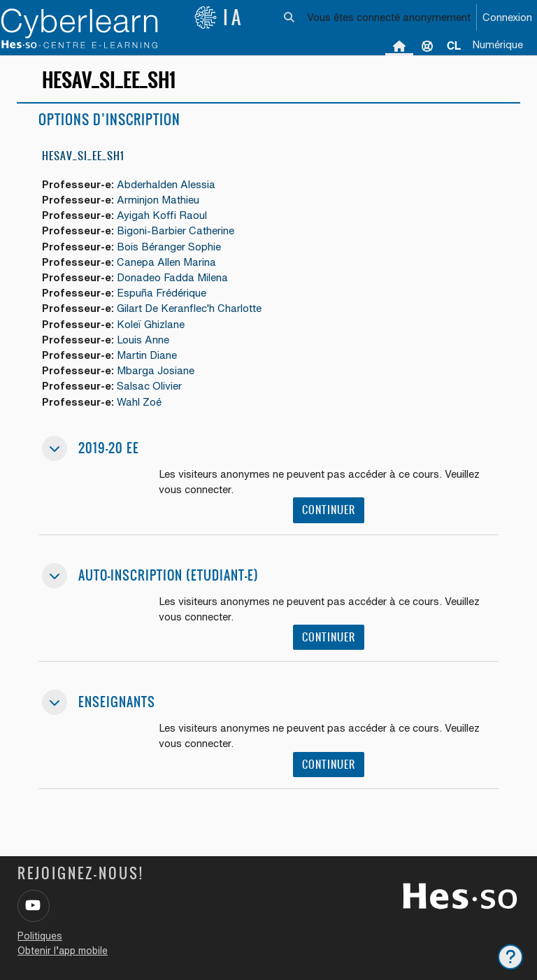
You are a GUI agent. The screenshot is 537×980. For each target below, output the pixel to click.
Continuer (329, 510)
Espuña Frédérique (162, 293)
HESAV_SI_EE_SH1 (83, 156)
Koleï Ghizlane (151, 324)
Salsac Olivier (149, 386)
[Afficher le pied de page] (510, 957)
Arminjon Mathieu (158, 200)
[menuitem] (454, 45)
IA (219, 17)
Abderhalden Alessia (166, 184)
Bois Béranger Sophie (169, 247)
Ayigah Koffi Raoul (162, 215)
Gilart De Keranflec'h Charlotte (189, 308)
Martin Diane (147, 355)
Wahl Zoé (139, 402)
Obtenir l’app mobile (63, 951)
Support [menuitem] (427, 45)
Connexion (507, 17)
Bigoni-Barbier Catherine (176, 230)
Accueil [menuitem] (399, 45)
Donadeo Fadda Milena (172, 277)
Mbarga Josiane (156, 370)
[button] (290, 17)
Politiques (40, 936)
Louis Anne (143, 340)
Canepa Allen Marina (166, 262)
